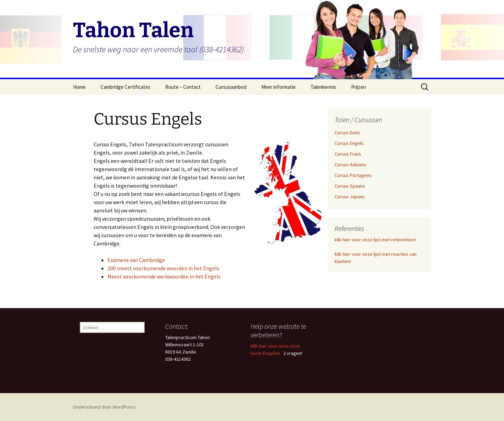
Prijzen (359, 87)
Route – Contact (183, 87)
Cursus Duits (347, 133)
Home (79, 87)
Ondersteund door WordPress (104, 407)
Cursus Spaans (350, 186)
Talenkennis (323, 87)
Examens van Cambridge (136, 260)
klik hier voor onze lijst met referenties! (375, 240)
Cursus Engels (349, 143)
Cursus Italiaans (351, 165)
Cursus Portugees (353, 175)
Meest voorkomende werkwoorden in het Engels (164, 276)
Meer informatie (279, 87)
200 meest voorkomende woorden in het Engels (163, 268)
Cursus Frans (348, 154)
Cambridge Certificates (125, 87)
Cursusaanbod (231, 87)
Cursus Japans (350, 197)
